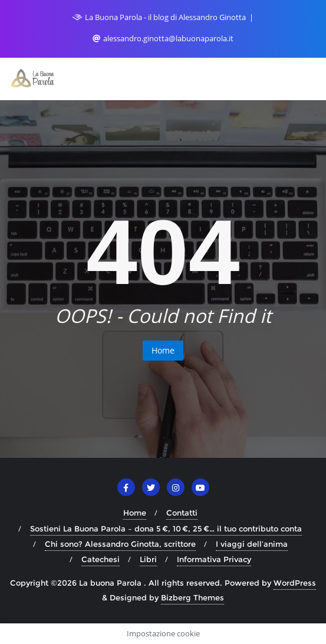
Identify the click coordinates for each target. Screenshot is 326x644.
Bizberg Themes (192, 597)
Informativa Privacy (214, 559)
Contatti (182, 513)
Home (163, 350)
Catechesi (101, 559)
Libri (148, 559)
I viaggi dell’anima (252, 544)
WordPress (295, 583)
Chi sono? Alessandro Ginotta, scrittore (120, 544)
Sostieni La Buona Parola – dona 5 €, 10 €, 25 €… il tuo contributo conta (166, 529)
